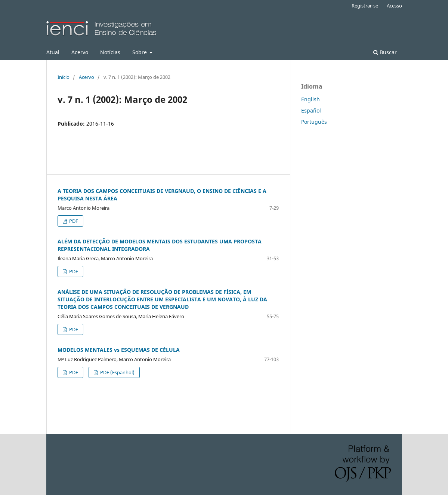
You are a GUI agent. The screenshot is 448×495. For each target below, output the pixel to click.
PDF (73, 221)
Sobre (140, 52)
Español (311, 110)
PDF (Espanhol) (117, 372)
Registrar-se (365, 6)
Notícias (110, 52)
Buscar (385, 52)
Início (64, 77)
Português (314, 122)
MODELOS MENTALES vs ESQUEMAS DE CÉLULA (119, 350)
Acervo (80, 52)
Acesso (394, 6)
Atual (53, 52)
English (310, 99)
